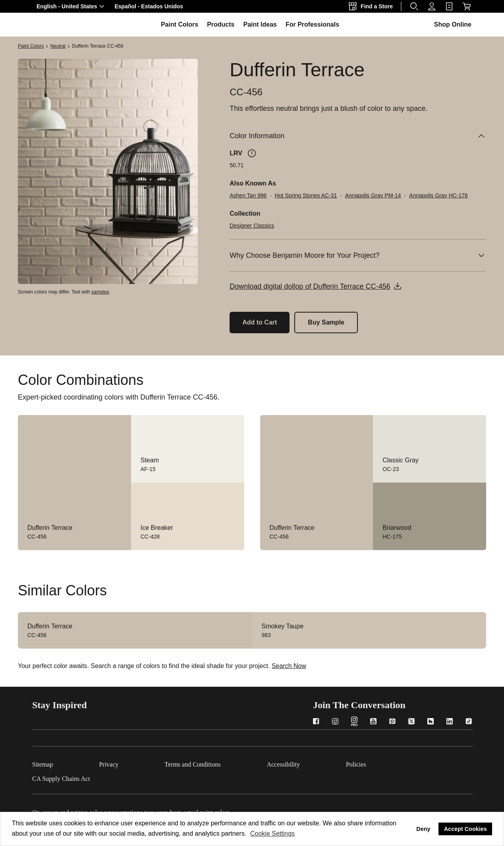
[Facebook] (316, 722)
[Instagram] (335, 722)
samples (100, 292)
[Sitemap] (66, 763)
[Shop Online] (467, 6)
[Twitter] (411, 722)
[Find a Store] (372, 6)
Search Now (289, 666)
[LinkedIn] (450, 722)
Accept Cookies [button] (465, 829)
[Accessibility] (306, 763)
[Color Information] (358, 136)
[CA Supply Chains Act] (84, 777)
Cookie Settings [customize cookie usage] (272, 833)
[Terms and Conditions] (215, 763)
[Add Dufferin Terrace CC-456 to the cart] (260, 323)
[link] (449, 6)
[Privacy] (132, 763)
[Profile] (432, 6)
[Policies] (379, 763)
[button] (71, 6)
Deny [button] (423, 829)
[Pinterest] (392, 722)
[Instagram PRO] (354, 722)
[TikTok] (469, 722)
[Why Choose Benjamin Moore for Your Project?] (358, 255)
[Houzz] (431, 722)
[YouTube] (373, 722)
